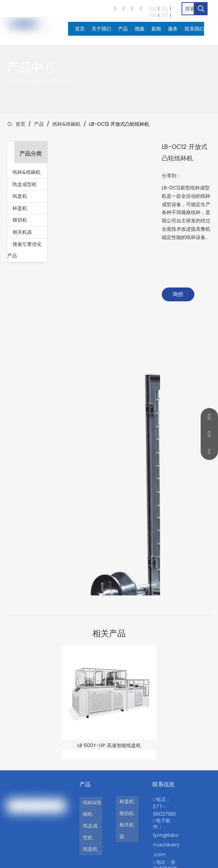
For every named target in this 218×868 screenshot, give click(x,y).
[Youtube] (141, 9)
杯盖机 (20, 208)
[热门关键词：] (201, 9)
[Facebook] (115, 9)
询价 (178, 294)
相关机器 (22, 232)
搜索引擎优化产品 (24, 250)
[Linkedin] (124, 9)
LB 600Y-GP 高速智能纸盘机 (109, 745)
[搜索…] (188, 9)
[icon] (209, 72)
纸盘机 (20, 196)
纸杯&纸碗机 (27, 172)
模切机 (20, 220)
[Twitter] (132, 9)
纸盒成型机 (25, 184)
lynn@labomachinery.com (166, 845)
